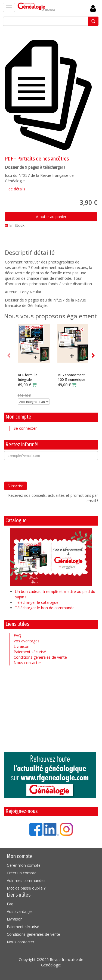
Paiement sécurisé (30, 652)
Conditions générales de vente (40, 657)
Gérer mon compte (24, 865)
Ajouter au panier (51, 217)
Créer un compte (22, 873)
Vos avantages (27, 641)
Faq (10, 904)
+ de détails (15, 189)
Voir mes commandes (26, 880)
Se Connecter (93, 9)
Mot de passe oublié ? (26, 888)
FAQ (17, 635)
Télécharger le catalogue (37, 602)
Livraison (21, 646)
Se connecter (25, 428)
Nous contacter (27, 663)
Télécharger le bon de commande (45, 608)
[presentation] (45, 471)
